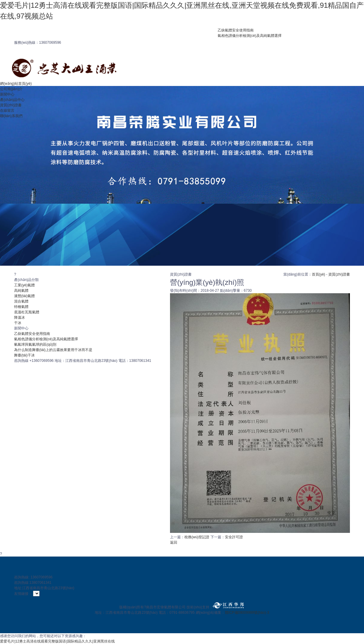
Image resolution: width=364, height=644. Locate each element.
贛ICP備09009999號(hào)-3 (247, 613)
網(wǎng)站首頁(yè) (16, 84)
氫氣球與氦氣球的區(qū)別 (35, 344)
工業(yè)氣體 (24, 285)
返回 (174, 542)
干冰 (18, 323)
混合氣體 (21, 301)
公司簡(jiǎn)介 (11, 89)
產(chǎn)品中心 (12, 100)
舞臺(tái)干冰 (24, 355)
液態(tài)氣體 (24, 296)
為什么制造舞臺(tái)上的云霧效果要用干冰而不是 (53, 350)
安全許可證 (234, 537)
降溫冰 (19, 318)
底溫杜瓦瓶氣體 (27, 312)
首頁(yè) (319, 274)
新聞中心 (7, 94)
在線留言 (7, 111)
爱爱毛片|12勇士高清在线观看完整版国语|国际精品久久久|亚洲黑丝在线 (57, 641)
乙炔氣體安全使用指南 (240, 30)
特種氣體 (21, 307)
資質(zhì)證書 (11, 105)
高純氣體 (21, 291)
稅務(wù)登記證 (197, 537)
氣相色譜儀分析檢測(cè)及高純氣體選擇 (254, 36)
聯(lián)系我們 (11, 116)
